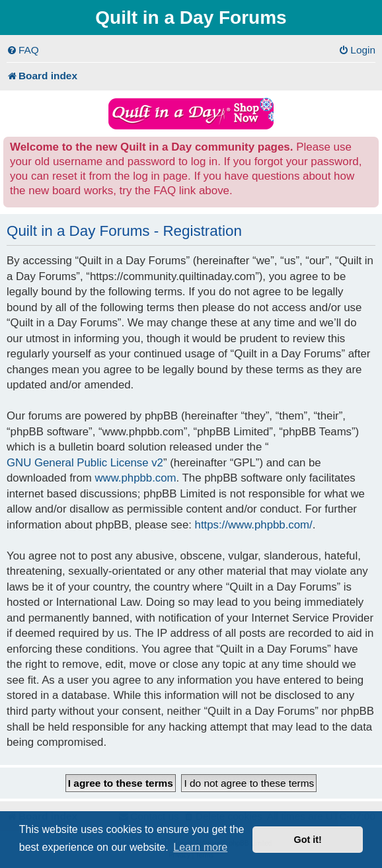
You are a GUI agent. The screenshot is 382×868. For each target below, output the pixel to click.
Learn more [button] (200, 847)
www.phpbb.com (135, 478)
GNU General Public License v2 (85, 463)
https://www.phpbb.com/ (254, 525)
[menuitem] (23, 50)
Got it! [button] (308, 840)
